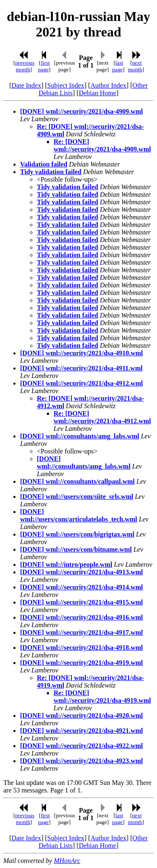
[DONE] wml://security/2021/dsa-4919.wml (81, 663)
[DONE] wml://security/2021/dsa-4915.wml (81, 602)
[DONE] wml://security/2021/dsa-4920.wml (81, 716)
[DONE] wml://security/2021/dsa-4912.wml (81, 383)
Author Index (108, 85)
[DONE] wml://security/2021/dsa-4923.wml (81, 761)
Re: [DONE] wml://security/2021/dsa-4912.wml (102, 417)
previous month (25, 66)
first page (44, 66)
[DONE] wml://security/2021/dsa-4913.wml (81, 572)
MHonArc (67, 861)
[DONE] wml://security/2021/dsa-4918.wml (81, 648)
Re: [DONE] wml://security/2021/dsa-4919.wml (102, 697)
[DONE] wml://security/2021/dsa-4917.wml (81, 632)
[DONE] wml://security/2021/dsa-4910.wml (81, 353)
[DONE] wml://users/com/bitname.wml (76, 549)
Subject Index (66, 85)
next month (135, 66)
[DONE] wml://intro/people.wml (66, 564)
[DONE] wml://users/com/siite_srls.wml (77, 497)
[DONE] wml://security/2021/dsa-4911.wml (81, 368)
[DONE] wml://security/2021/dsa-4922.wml (81, 746)
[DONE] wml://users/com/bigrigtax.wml (77, 534)
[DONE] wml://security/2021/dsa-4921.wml (81, 731)
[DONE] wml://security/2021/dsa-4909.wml (81, 111)
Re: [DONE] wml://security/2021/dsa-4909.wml (102, 145)
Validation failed (44, 164)
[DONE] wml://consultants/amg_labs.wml (80, 436)
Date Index (27, 85)
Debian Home (97, 93)
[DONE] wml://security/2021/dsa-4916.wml (81, 617)
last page (118, 66)
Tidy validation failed (51, 172)
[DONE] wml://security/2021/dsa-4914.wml (81, 587)
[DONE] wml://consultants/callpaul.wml (77, 481)
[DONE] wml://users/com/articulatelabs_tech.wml (79, 515)
